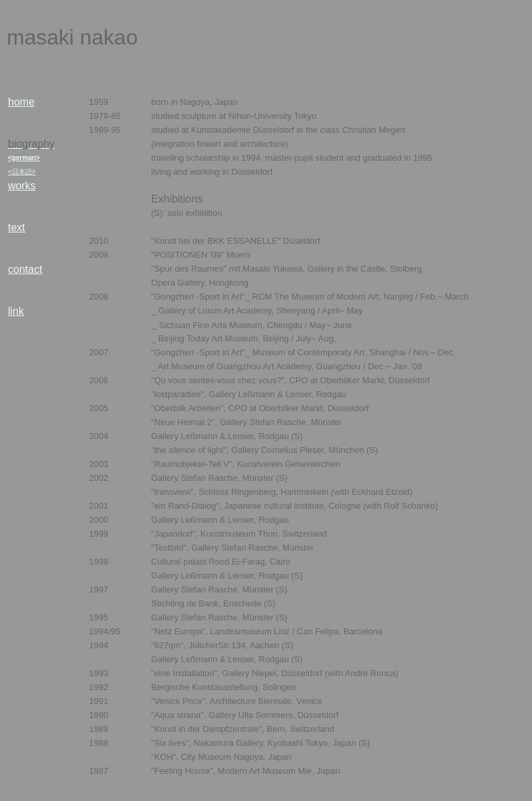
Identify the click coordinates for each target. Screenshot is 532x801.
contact (25, 269)
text (17, 227)
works (22, 186)
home (21, 102)
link (16, 311)
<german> (24, 158)
